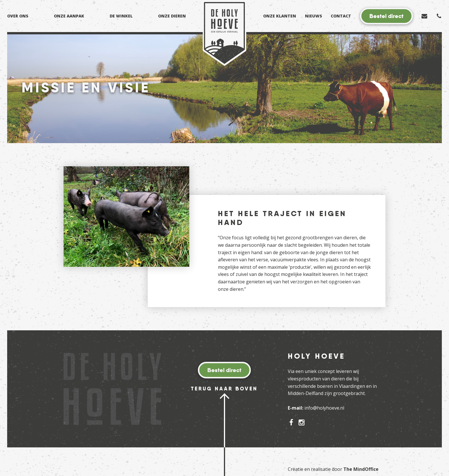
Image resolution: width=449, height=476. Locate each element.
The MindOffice (361, 469)
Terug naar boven (224, 389)
